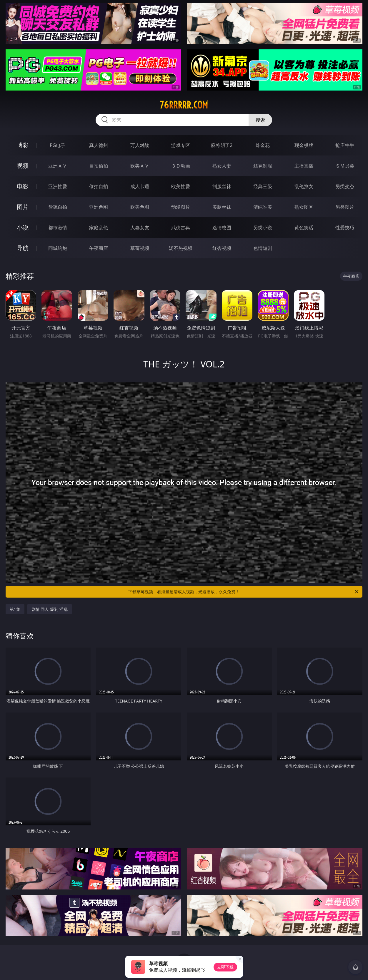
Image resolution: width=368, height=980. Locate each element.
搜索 (260, 120)
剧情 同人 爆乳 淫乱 (50, 609)
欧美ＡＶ (140, 166)
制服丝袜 (222, 186)
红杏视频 (222, 248)
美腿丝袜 (222, 207)
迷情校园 (222, 228)
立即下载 (225, 967)
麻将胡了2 (222, 145)
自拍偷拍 (99, 166)
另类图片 (345, 207)
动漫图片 (181, 207)
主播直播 (304, 166)
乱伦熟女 (304, 186)
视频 (23, 166)
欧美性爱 (181, 186)
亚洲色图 (99, 207)
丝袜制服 (263, 166)
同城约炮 (58, 248)
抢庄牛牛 (345, 145)
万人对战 (140, 145)
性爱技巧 (345, 228)
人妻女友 (140, 228)
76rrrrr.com (184, 105)
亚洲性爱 (58, 186)
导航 (23, 248)
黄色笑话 (304, 228)
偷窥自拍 (58, 207)
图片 (23, 207)
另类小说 (263, 228)
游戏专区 (181, 145)
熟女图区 (304, 207)
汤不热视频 (181, 248)
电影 (23, 186)
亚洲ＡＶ (58, 166)
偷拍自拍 (99, 186)
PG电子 (58, 145)
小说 (23, 227)
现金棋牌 (304, 145)
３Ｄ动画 (181, 166)
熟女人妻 (222, 166)
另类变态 (345, 186)
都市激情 (58, 228)
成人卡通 (140, 186)
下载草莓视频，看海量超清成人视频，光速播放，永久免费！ (244, 592)
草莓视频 (140, 248)
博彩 (23, 145)
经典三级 (263, 186)
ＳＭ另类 (345, 166)
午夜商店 (99, 248)
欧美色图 (140, 207)
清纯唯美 (263, 207)
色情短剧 (263, 248)
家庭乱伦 (99, 228)
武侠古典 (181, 228)
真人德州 (99, 145)
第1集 (15, 609)
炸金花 (263, 145)
